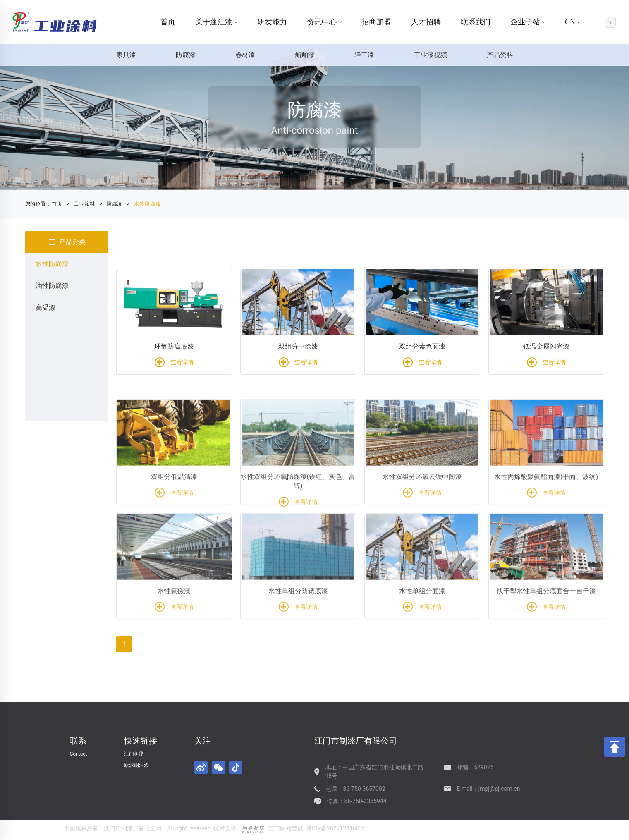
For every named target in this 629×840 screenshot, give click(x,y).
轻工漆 (364, 55)
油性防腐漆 (52, 286)
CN (573, 22)
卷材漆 (245, 55)
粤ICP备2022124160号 (335, 828)
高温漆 (45, 308)
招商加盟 (376, 22)
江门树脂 (134, 754)
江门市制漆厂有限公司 (133, 828)
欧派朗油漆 (136, 765)
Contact (79, 754)
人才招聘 (426, 22)
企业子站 (528, 22)
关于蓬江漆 (216, 22)
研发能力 (272, 22)
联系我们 (476, 22)
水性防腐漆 (144, 204)
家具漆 (126, 55)
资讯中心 (324, 22)
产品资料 (500, 55)
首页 (168, 22)
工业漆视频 (430, 55)
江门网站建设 (286, 828)
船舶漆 (305, 55)
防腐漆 (186, 55)
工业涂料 (81, 204)
